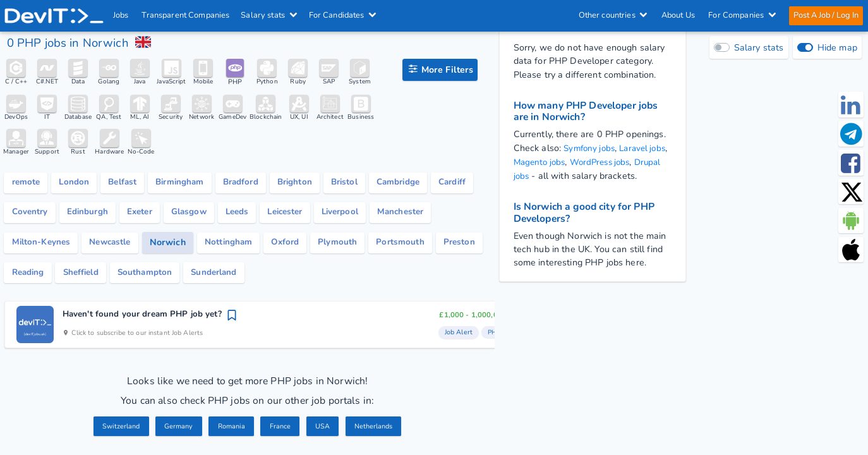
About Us (678, 15)
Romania (231, 430)
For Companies (742, 15)
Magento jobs (563, 161)
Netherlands (376, 430)
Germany (177, 430)
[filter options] (440, 70)
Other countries (613, 15)
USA (324, 430)
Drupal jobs (538, 175)
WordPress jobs (629, 161)
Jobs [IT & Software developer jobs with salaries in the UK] (121, 15)
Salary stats (270, 15)
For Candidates (343, 15)
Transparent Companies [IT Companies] (186, 15)
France (281, 430)
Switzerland (118, 430)
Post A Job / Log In (825, 15)
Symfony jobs (591, 148)
